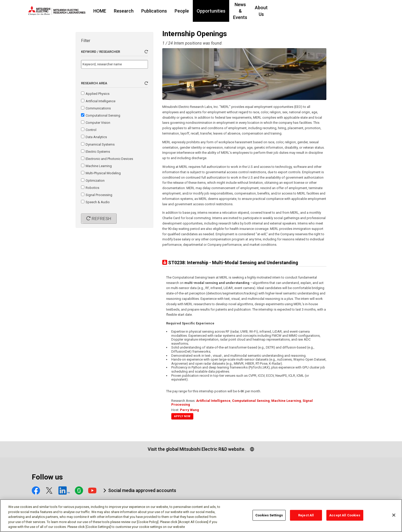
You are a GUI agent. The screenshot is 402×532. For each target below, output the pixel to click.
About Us (312, 11)
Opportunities (242, 11)
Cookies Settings (269, 517)
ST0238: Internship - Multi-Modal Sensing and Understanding (233, 263)
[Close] (394, 517)
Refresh (101, 219)
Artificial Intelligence (213, 401)
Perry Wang (189, 410)
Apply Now (182, 416)
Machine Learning (286, 401)
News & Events (280, 11)
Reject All (306, 517)
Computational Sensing (251, 401)
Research (155, 11)
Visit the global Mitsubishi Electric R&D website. (197, 449)
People (213, 11)
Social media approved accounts (142, 490)
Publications (185, 11)
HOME (131, 11)
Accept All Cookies (345, 517)
